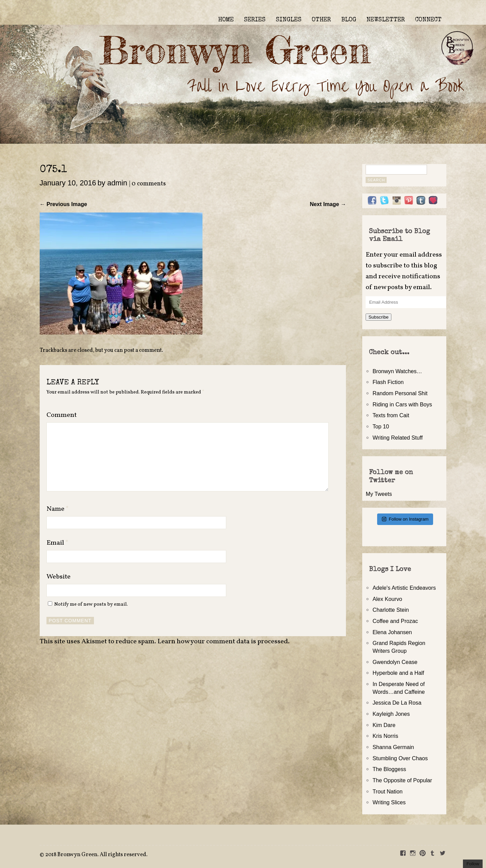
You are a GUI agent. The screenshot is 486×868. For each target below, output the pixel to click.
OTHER (321, 20)
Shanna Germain (393, 747)
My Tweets (379, 494)
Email (57, 543)
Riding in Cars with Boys (402, 404)
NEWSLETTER (386, 20)
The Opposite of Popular (402, 780)
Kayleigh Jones (391, 714)
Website (59, 577)
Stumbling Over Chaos (400, 758)
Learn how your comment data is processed (223, 642)
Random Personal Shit (400, 393)
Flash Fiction (388, 382)
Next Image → (328, 204)
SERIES (255, 20)
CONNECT (428, 20)
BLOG (349, 20)
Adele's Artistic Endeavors (404, 588)
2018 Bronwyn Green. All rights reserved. (96, 855)
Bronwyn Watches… (397, 371)
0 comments (149, 184)
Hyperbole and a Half (398, 673)
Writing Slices (389, 802)
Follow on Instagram (405, 519)
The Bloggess (389, 769)
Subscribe (378, 317)
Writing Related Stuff (397, 438)
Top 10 (381, 426)
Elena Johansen (392, 632)
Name (58, 509)
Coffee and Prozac (395, 621)
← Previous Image (63, 204)
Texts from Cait (391, 415)
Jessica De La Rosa (397, 703)
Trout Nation (387, 791)
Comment (62, 415)
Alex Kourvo (387, 599)
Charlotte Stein (391, 610)
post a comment (143, 350)
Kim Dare (384, 725)
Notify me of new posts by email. (91, 604)
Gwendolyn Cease (395, 662)
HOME (226, 20)
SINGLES (289, 20)
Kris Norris (385, 736)
